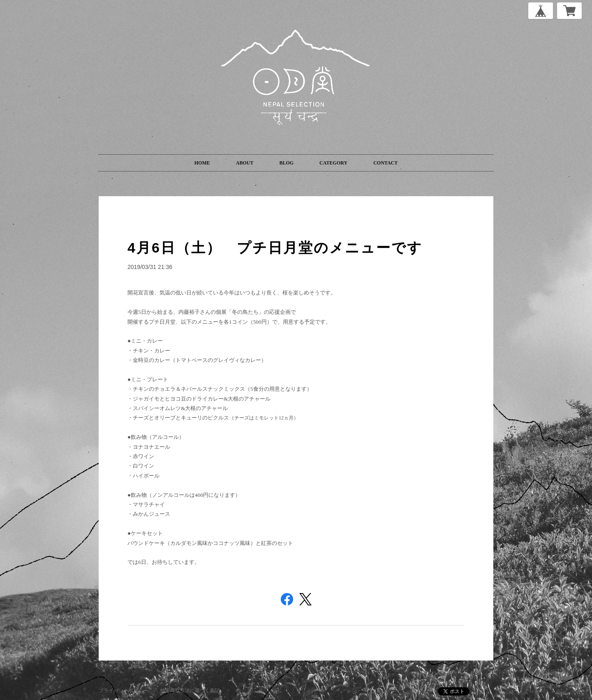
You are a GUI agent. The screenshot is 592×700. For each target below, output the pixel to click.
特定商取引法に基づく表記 (190, 691)
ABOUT (245, 163)
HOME (202, 163)
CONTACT (385, 163)
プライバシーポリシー (123, 691)
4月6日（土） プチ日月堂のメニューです (275, 248)
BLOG (286, 163)
